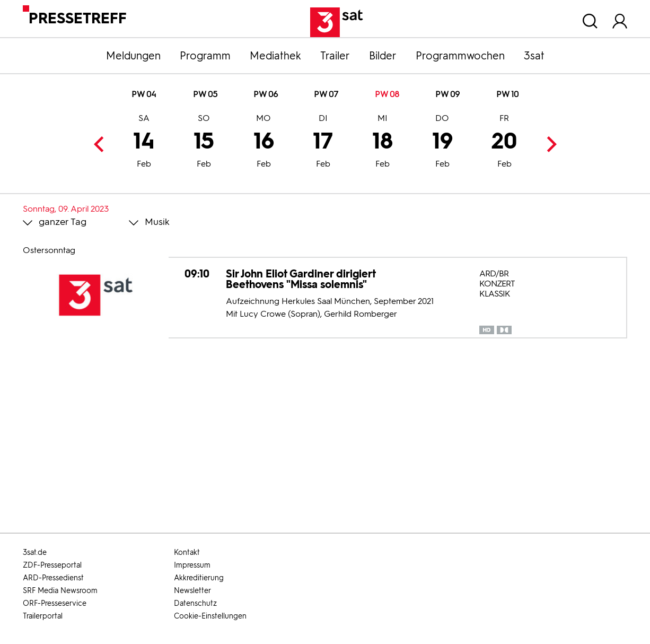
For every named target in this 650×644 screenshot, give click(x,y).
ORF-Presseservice (55, 603)
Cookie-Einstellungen (210, 616)
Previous (102, 144)
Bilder (383, 56)
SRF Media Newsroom (60, 591)
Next (548, 144)
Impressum (192, 565)
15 (204, 142)
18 (383, 142)
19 (442, 142)
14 (144, 142)
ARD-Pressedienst (53, 578)
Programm (205, 56)
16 (264, 142)
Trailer (335, 56)
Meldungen (133, 56)
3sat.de (35, 552)
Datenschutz (195, 603)
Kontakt (187, 552)
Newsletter (192, 591)
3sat (534, 56)
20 (504, 142)
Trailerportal (43, 616)
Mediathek (275, 56)
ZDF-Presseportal (52, 565)
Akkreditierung (199, 578)
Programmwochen (460, 56)
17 (323, 142)
